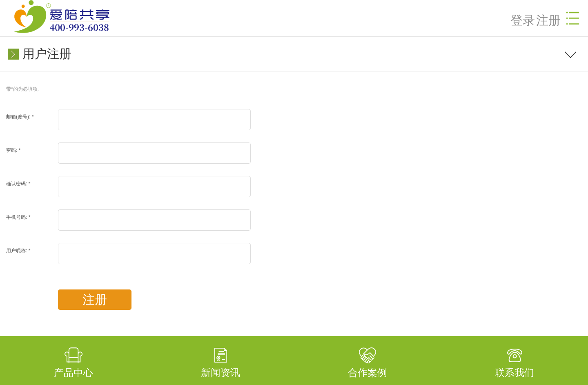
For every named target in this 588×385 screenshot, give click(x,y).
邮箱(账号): (20, 117)
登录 (523, 20)
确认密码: (18, 184)
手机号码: (18, 217)
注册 (548, 20)
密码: (13, 150)
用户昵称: (18, 251)
